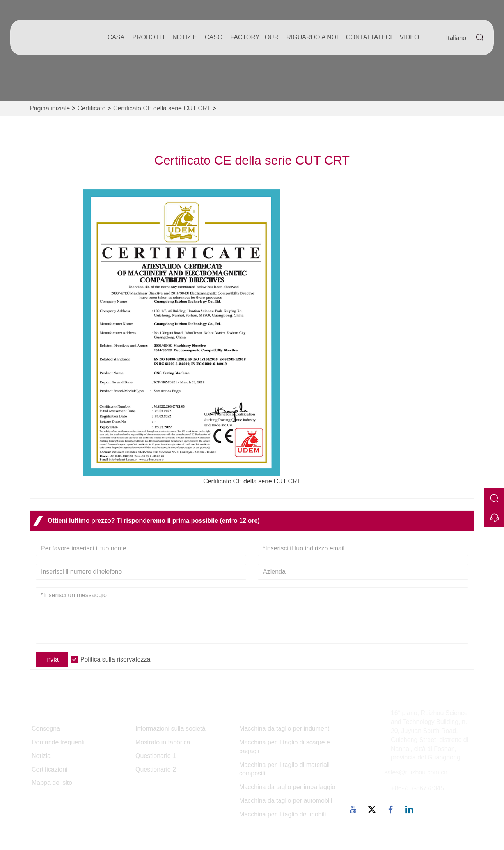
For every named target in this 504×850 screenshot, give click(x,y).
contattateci (369, 37)
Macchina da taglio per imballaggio (287, 787)
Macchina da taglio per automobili (286, 801)
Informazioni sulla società (170, 728)
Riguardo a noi (312, 37)
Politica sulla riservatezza (115, 659)
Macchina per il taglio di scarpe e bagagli (285, 747)
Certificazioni (50, 769)
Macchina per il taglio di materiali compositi (284, 769)
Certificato (92, 108)
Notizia (41, 756)
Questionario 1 (156, 756)
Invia (52, 659)
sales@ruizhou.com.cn (416, 772)
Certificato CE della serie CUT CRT (162, 108)
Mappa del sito (52, 783)
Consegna (46, 728)
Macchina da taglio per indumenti (285, 728)
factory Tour (254, 37)
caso (214, 37)
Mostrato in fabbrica (163, 742)
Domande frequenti (58, 742)
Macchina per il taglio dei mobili (282, 814)
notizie (185, 37)
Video (410, 37)
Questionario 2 (156, 769)
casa (116, 37)
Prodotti (148, 37)
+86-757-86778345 (417, 788)
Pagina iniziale (50, 108)
